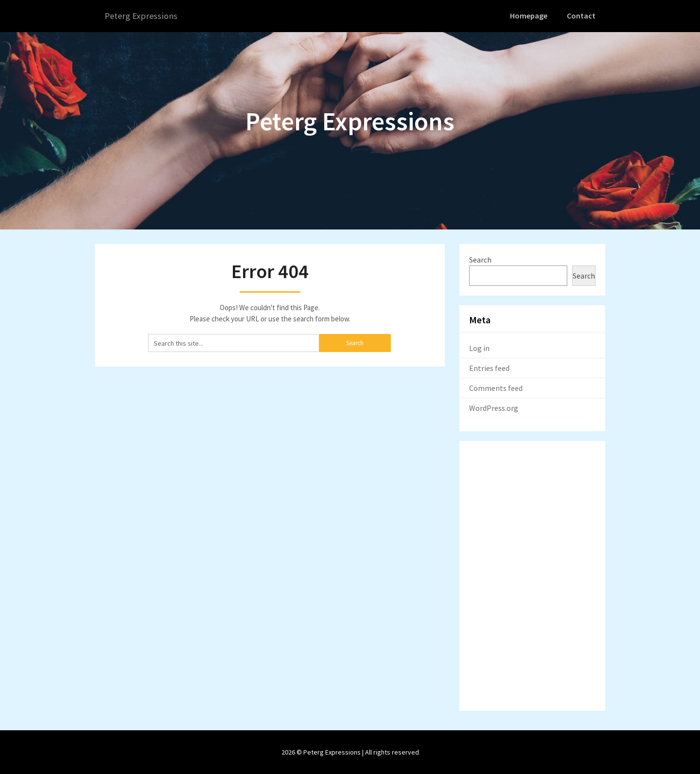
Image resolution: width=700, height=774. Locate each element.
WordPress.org (494, 407)
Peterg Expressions (143, 16)
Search (480, 259)
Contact (582, 16)
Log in (479, 348)
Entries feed (489, 368)
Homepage (530, 16)
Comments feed (496, 387)
